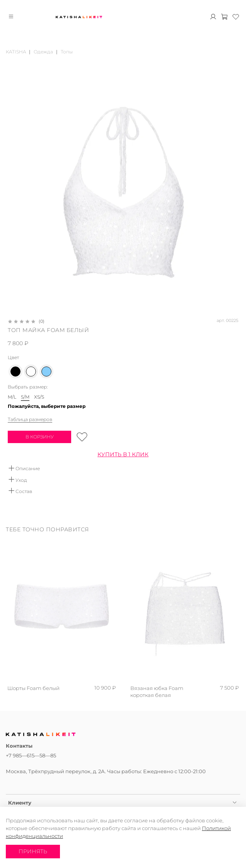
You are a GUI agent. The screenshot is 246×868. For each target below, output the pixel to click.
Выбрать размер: (28, 387)
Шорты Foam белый (33, 688)
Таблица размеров (30, 419)
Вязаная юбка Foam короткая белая (157, 692)
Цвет (13, 357)
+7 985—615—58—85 (31, 755)
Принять (33, 851)
